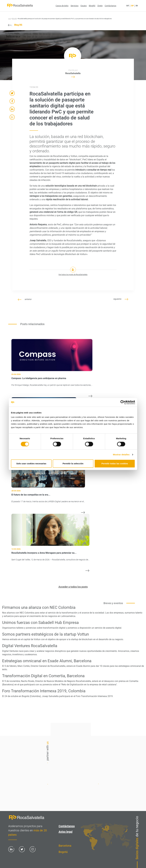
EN (137, 6)
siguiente (121, 299)
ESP (132, 6)
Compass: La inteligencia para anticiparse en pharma (39, 378)
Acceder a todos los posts (73, 587)
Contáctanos (110, 6)
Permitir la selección (73, 463)
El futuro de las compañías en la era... (31, 495)
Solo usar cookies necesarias (31, 463)
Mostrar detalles (121, 455)
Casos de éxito (62, 6)
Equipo (84, 6)
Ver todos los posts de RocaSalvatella (73, 275)
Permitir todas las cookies (115, 463)
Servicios (74, 6)
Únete (100, 6)
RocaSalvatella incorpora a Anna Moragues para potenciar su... (44, 553)
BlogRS (92, 6)
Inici (10, 19)
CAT (128, 6)
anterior (25, 299)
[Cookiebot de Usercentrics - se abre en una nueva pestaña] (123, 402)
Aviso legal (66, 832)
